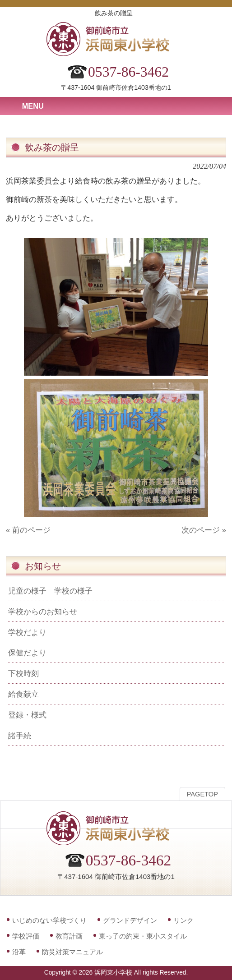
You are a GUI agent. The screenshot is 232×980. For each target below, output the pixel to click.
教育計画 (69, 936)
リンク (183, 920)
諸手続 (20, 736)
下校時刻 (23, 673)
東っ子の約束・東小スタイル (143, 936)
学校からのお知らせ (43, 612)
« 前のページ (28, 530)
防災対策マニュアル (72, 952)
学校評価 (26, 936)
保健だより (27, 653)
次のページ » (204, 530)
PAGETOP (202, 794)
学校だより (27, 632)
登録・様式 (27, 715)
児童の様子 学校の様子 (50, 591)
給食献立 (23, 694)
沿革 (19, 952)
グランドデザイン (130, 920)
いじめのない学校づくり (49, 920)
